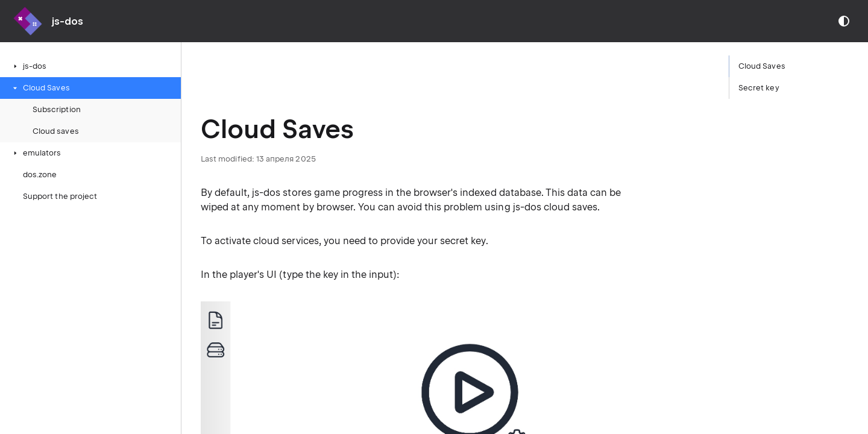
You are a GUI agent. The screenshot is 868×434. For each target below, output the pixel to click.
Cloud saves (56, 131)
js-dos (29, 66)
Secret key (759, 88)
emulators (36, 153)
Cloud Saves (40, 88)
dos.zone (40, 175)
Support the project (60, 196)
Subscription (57, 109)
